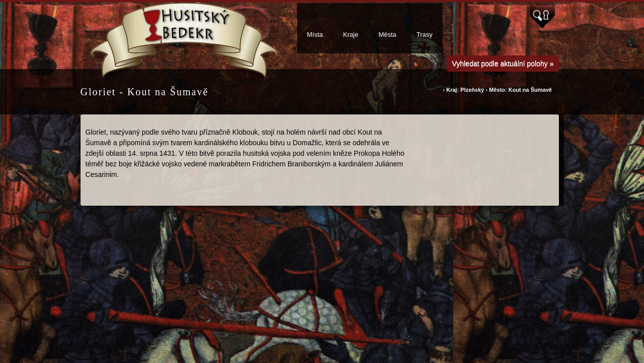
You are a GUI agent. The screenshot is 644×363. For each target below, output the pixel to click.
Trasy (424, 35)
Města (387, 35)
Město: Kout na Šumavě (520, 90)
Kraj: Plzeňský (466, 90)
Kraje (350, 35)
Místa (315, 35)
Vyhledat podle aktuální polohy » (503, 64)
